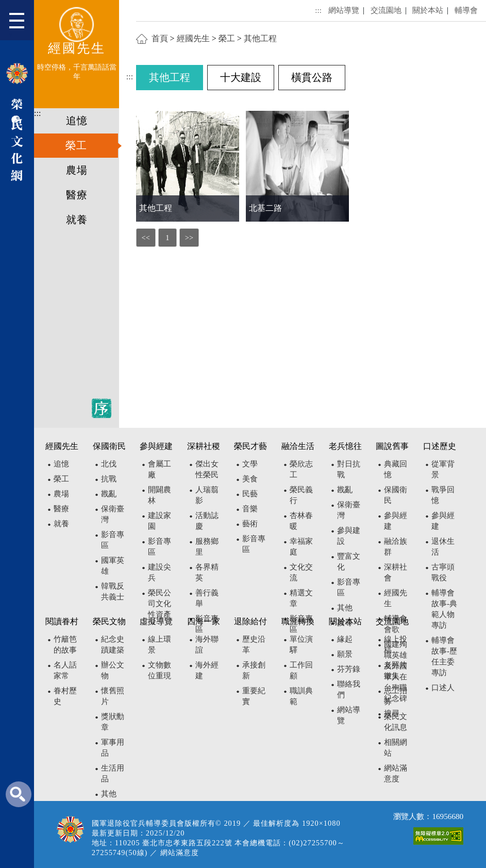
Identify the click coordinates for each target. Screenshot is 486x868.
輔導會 (466, 10)
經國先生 (193, 38)
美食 (250, 479)
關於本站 (428, 10)
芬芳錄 (349, 669)
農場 (77, 170)
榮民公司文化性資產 (160, 603)
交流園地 (386, 10)
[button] (21, 23)
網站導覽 (344, 10)
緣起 (345, 639)
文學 (250, 464)
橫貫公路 (312, 77)
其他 (345, 607)
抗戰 (109, 479)
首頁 (160, 38)
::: (37, 113)
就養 (77, 220)
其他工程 (260, 38)
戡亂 (109, 494)
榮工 (76, 145)
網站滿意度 (180, 853)
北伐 (109, 464)
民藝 (250, 494)
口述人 (443, 687)
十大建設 (241, 77)
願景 (345, 654)
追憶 (77, 121)
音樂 (250, 508)
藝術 (250, 523)
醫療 (77, 195)
